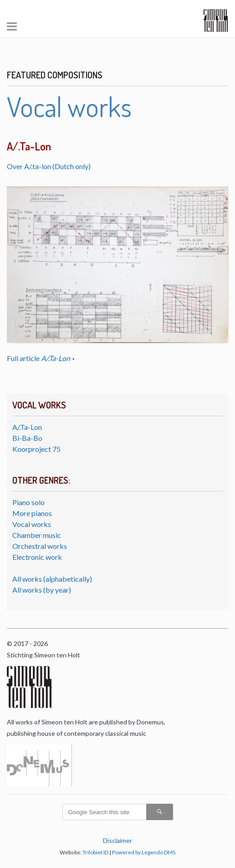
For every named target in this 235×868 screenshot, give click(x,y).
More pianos (32, 513)
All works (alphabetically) (52, 579)
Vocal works (32, 524)
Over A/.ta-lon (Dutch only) (49, 166)
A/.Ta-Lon (27, 427)
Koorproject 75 (36, 449)
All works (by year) (42, 590)
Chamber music (37, 535)
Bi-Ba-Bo (27, 438)
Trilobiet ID (95, 852)
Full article (39, 358)
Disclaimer (117, 840)
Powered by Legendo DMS (144, 852)
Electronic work (37, 557)
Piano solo (28, 502)
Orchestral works (40, 546)
